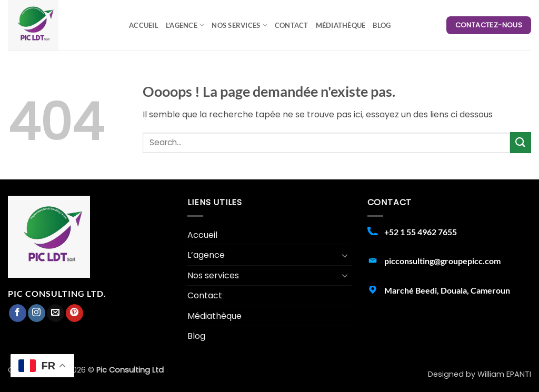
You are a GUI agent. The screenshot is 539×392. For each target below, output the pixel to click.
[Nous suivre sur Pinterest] (74, 313)
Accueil (144, 25)
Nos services (239, 25)
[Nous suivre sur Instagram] (37, 313)
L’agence (185, 25)
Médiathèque (341, 25)
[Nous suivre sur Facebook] (18, 313)
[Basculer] (345, 255)
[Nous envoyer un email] (56, 313)
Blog (382, 25)
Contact (292, 25)
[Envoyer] (521, 142)
